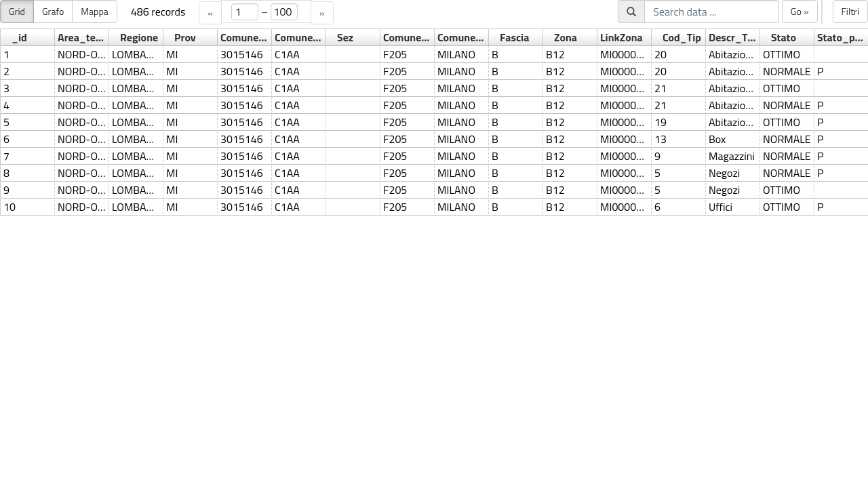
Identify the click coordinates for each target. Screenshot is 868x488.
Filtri (851, 11)
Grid (17, 11)
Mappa (95, 11)
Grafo (53, 11)
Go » (800, 11)
